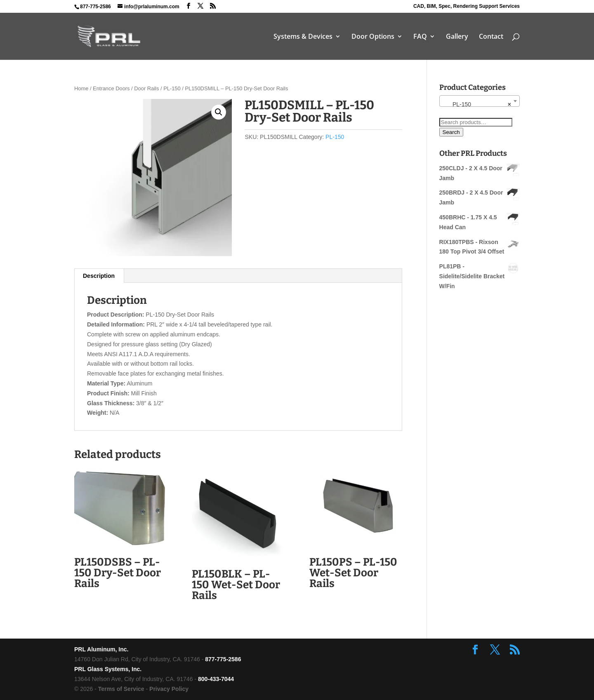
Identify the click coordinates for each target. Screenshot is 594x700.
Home (81, 88)
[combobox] (480, 101)
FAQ (420, 37)
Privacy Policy (169, 689)
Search (451, 132)
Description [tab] (99, 276)
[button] (219, 112)
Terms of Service (121, 689)
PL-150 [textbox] (477, 104)
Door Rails (146, 88)
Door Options (373, 37)
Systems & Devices (303, 37)
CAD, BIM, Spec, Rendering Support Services (467, 6)
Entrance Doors (111, 88)
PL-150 (172, 88)
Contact (491, 37)
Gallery (457, 37)
